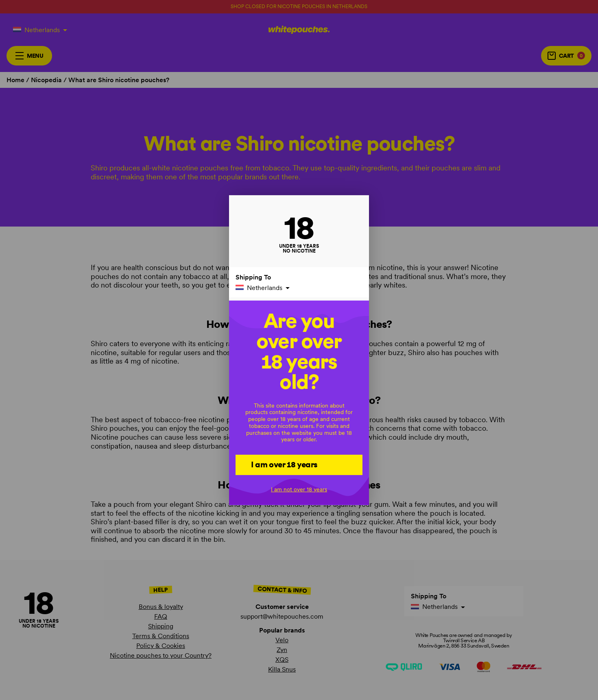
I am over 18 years (284, 464)
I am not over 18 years (299, 489)
